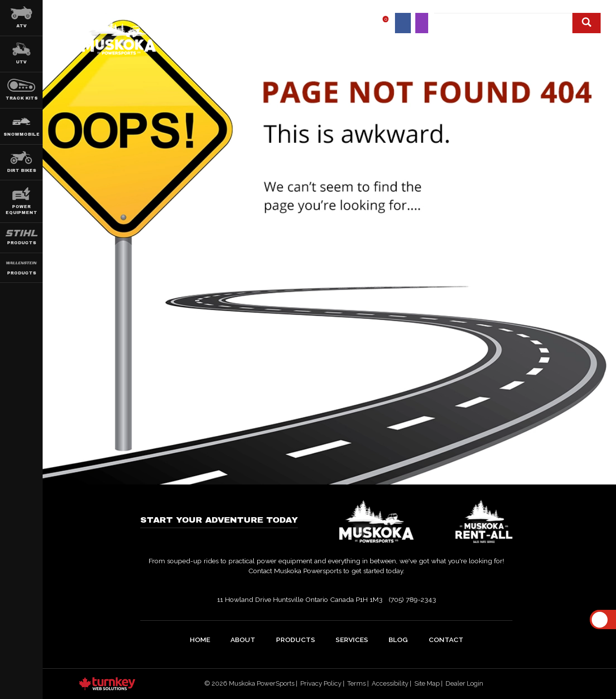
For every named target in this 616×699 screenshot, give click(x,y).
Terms (357, 683)
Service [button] (496, 46)
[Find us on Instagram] (422, 23)
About (322, 46)
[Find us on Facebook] (403, 23)
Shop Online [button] (437, 46)
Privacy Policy (321, 683)
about (243, 640)
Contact (584, 46)
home (200, 640)
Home (282, 46)
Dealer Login (464, 683)
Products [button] (373, 46)
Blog (541, 46)
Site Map (427, 683)
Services (352, 640)
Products (296, 640)
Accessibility (390, 683)
